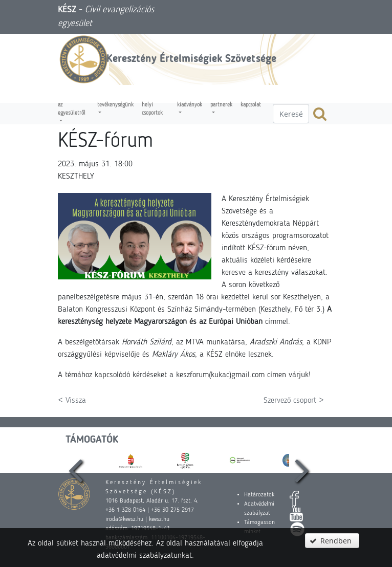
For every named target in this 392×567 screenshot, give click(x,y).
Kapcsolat (251, 105)
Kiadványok (190, 105)
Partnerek (221, 105)
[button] (332, 541)
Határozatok (259, 495)
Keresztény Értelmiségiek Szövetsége (191, 59)
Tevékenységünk (115, 105)
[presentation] (76, 460)
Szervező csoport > (294, 401)
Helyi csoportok (152, 109)
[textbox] (291, 114)
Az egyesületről (72, 109)
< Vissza (72, 401)
